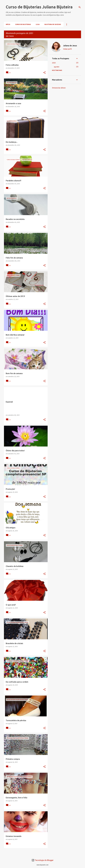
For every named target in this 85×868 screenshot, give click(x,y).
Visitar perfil (67, 49)
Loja (38, 24)
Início (8, 24)
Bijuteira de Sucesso (53, 24)
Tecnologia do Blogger (43, 860)
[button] (44, 73)
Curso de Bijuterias (23, 24)
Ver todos (10, 36)
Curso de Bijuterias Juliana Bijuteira (39, 7)
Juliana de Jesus (70, 46)
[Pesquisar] (80, 7)
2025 (54, 63)
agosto (57, 67)
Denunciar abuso (59, 88)
